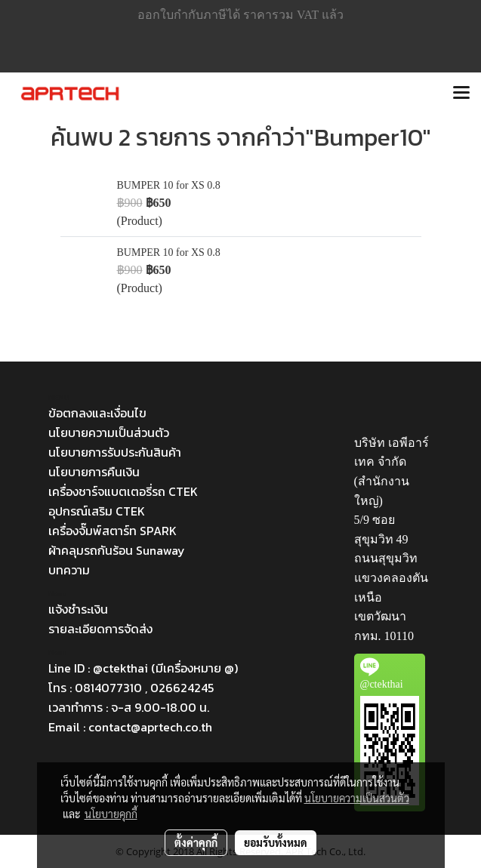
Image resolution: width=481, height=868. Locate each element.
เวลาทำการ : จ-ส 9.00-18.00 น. (129, 707)
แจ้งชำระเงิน (78, 609)
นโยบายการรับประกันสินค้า (115, 452)
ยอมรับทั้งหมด (276, 842)
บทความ (69, 570)
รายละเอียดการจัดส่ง (100, 629)
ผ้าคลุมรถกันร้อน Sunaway (117, 550)
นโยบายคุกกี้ (111, 814)
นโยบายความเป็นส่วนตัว (109, 432)
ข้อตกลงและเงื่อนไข (97, 413)
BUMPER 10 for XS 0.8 (169, 185)
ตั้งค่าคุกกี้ (196, 842)
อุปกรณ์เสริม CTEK (97, 511)
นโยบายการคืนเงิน (94, 472)
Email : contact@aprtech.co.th (130, 727)
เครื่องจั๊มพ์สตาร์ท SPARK (113, 531)
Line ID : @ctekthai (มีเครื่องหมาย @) (143, 668)
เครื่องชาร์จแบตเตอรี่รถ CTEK (123, 491)
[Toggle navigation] (461, 94)
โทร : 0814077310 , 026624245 (131, 688)
